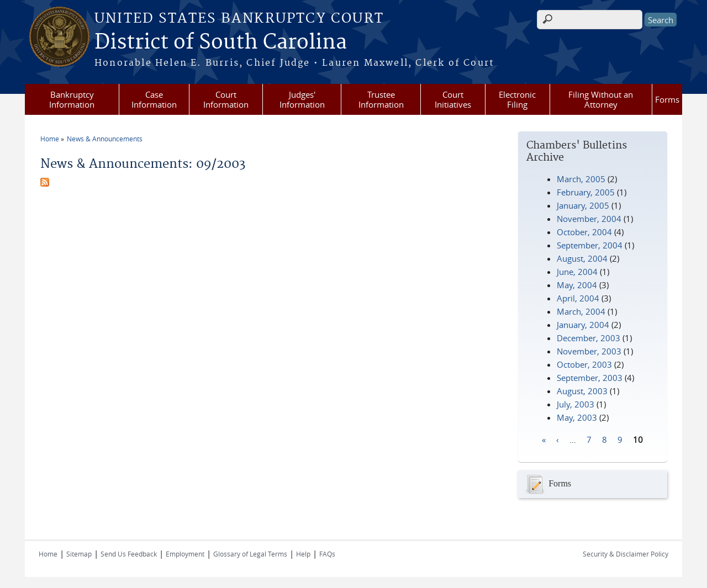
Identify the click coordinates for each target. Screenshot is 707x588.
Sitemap (79, 554)
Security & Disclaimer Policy (626, 554)
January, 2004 (583, 325)
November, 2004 (589, 219)
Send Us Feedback (129, 554)
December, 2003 (589, 338)
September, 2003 (590, 378)
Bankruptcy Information (72, 99)
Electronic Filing (517, 99)
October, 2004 (584, 232)
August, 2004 (582, 258)
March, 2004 (581, 311)
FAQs (327, 554)
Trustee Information (381, 99)
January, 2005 (583, 205)
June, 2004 (577, 272)
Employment (185, 554)
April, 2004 (578, 298)
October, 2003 (584, 364)
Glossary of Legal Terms (250, 554)
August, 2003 (582, 391)
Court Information (226, 99)
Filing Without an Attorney (601, 99)
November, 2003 (589, 351)
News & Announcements (105, 139)
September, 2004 (590, 245)
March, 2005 (581, 179)
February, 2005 (586, 192)
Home (50, 139)
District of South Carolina (221, 43)
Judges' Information (302, 99)
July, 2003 (576, 404)
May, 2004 (577, 285)
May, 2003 (577, 417)
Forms (667, 99)
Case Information (154, 99)
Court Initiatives (453, 99)
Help (303, 554)
